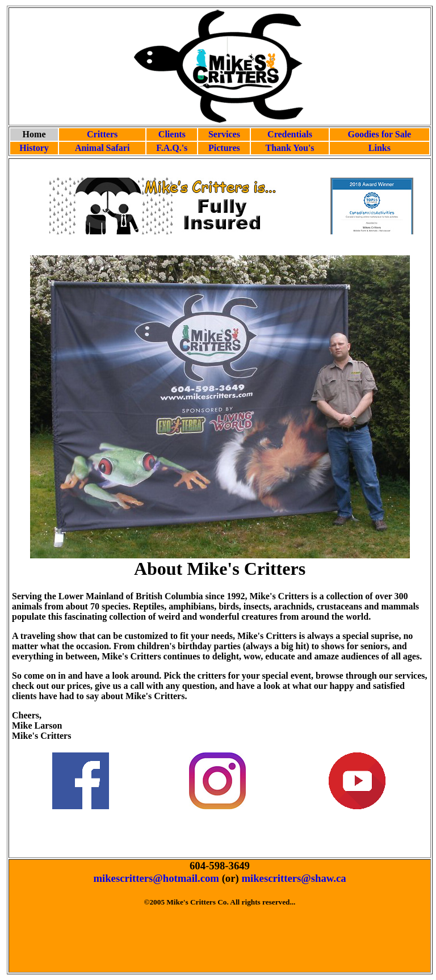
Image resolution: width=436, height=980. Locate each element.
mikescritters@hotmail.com (156, 878)
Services (224, 134)
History (34, 148)
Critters (102, 134)
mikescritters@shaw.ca (294, 878)
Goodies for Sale (380, 134)
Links (380, 148)
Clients (172, 134)
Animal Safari (102, 148)
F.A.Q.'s (172, 148)
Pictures (224, 148)
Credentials (290, 134)
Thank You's (290, 148)
